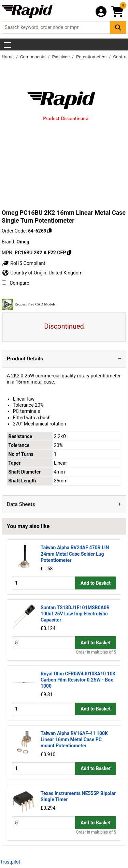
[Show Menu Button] (8, 45)
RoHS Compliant (24, 263)
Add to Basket (96, 583)
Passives (61, 57)
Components (33, 57)
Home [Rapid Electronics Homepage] (8, 57)
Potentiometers (92, 57)
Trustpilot (10, 862)
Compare (15, 283)
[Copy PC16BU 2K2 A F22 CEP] (69, 253)
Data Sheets (21, 504)
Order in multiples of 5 (96, 652)
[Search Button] (118, 27)
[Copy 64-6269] (49, 231)
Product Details (25, 359)
